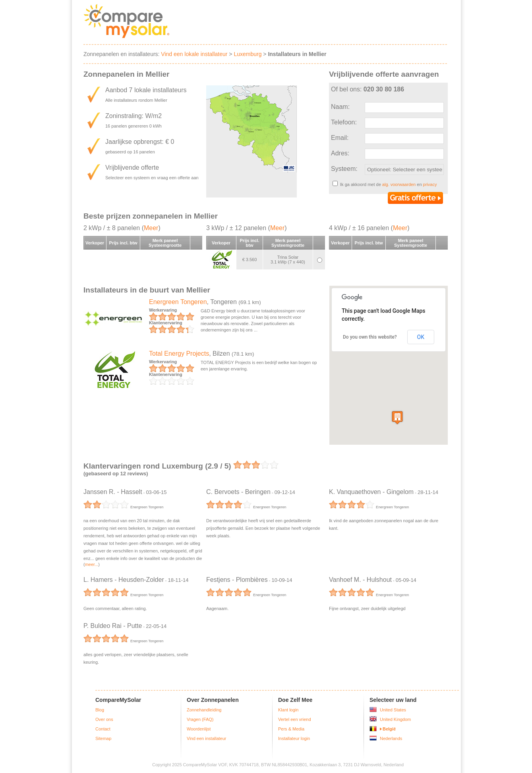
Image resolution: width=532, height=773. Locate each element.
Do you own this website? (370, 337)
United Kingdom (395, 719)
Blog (100, 710)
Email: (340, 138)
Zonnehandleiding (204, 710)
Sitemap (103, 738)
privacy (430, 184)
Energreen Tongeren (178, 302)
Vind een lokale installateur (194, 54)
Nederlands (391, 738)
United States (393, 710)
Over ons (104, 719)
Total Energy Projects (179, 354)
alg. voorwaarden (399, 184)
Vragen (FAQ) (200, 719)
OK (421, 337)
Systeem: (344, 169)
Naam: (340, 107)
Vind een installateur (206, 738)
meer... (92, 564)
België (389, 729)
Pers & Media (291, 729)
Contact (103, 729)
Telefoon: (344, 122)
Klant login (288, 710)
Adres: (340, 153)
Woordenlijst (199, 729)
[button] (397, 417)
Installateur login (294, 738)
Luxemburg (248, 54)
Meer (151, 228)
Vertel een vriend (295, 719)
